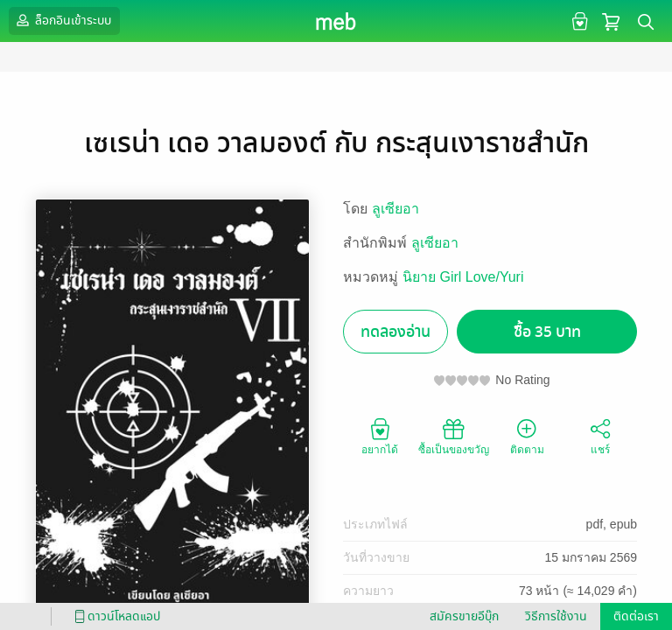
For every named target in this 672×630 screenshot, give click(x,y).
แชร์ (600, 436)
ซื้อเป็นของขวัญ (454, 436)
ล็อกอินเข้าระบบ (62, 20)
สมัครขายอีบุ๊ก (464, 616)
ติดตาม (527, 436)
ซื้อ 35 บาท (547, 332)
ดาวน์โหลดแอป (115, 616)
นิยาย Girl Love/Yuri (463, 277)
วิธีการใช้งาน (556, 616)
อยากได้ (380, 436)
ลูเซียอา (395, 209)
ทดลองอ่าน (395, 332)
